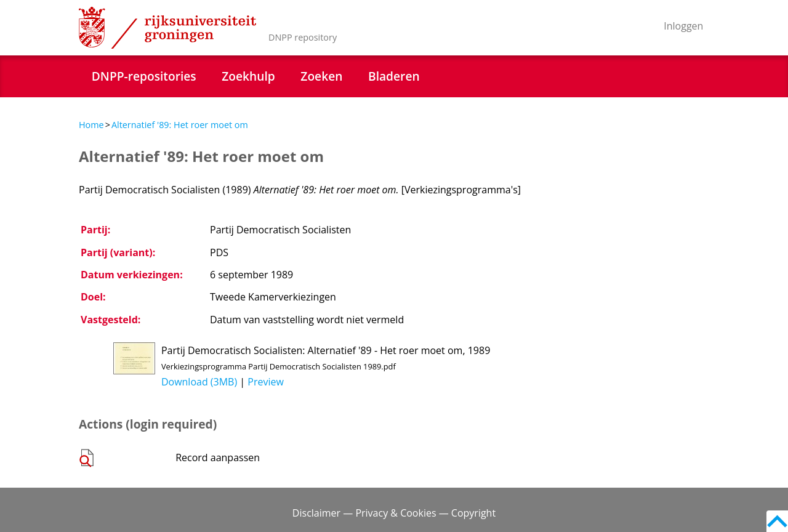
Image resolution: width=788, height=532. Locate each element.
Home (91, 125)
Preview (266, 382)
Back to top (777, 521)
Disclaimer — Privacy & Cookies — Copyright (394, 513)
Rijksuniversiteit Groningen (167, 28)
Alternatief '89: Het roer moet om (180, 125)
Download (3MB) (199, 382)
